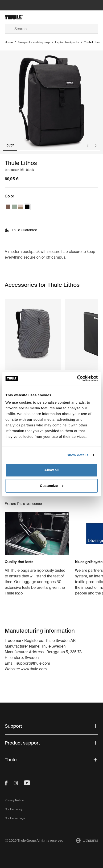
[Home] (20, 17)
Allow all (51, 470)
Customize (52, 486)
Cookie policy (14, 809)
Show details (78, 455)
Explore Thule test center (23, 504)
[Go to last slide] (88, 146)
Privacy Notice (14, 800)
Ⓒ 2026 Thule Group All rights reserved (34, 841)
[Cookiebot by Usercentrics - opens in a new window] (77, 378)
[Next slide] (95, 146)
